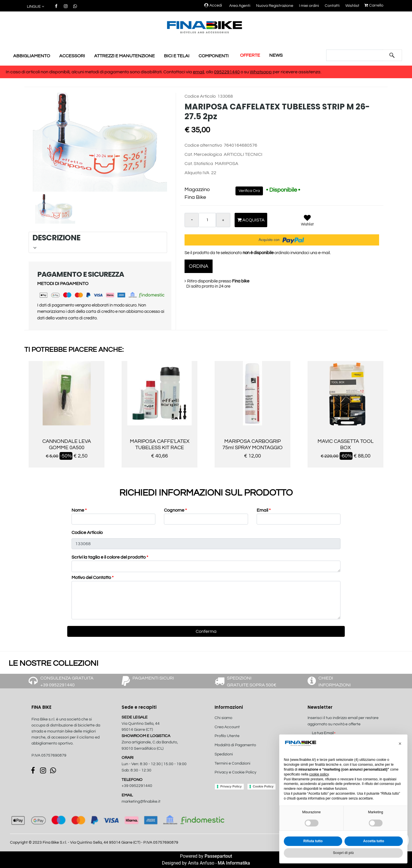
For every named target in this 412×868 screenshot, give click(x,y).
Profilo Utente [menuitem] (227, 736)
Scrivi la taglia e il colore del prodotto (110, 557)
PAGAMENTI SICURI (153, 678)
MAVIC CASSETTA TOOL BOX (346, 444)
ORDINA (199, 266)
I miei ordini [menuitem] (309, 6)
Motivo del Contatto (93, 578)
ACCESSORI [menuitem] (72, 56)
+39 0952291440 (137, 786)
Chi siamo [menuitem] (223, 718)
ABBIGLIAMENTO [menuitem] (32, 56)
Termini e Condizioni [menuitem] (232, 763)
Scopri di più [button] (343, 853)
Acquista (251, 220)
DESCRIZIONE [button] (97, 241)
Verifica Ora (249, 191)
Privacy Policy (231, 786)
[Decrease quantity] (192, 220)
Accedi (213, 5)
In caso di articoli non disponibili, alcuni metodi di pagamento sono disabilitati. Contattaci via (99, 72)
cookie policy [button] (319, 774)
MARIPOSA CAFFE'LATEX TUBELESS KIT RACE (160, 444)
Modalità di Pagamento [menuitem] (235, 745)
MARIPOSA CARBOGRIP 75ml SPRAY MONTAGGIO (252, 444)
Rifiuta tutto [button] (313, 841)
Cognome (175, 510)
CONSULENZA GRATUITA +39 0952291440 (67, 682)
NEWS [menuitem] (276, 55)
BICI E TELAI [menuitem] (177, 56)
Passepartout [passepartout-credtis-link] (218, 856)
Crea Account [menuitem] (227, 727)
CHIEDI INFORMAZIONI (335, 682)
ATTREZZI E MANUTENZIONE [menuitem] (124, 56)
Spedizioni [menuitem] (224, 754)
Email (264, 510)
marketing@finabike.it (141, 802)
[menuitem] (245, 779)
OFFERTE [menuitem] (250, 55)
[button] (392, 55)
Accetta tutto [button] (374, 841)
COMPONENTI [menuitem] (214, 56)
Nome (79, 510)
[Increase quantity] (223, 220)
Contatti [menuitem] (332, 6)
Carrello (374, 5)
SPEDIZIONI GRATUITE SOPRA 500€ (252, 682)
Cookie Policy (263, 786)
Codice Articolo (87, 533)
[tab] (98, 242)
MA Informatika (234, 863)
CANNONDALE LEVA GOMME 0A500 (67, 444)
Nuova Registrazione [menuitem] (275, 6)
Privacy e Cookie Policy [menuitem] (235, 772)
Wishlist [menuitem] (352, 6)
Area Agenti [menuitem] (240, 6)
